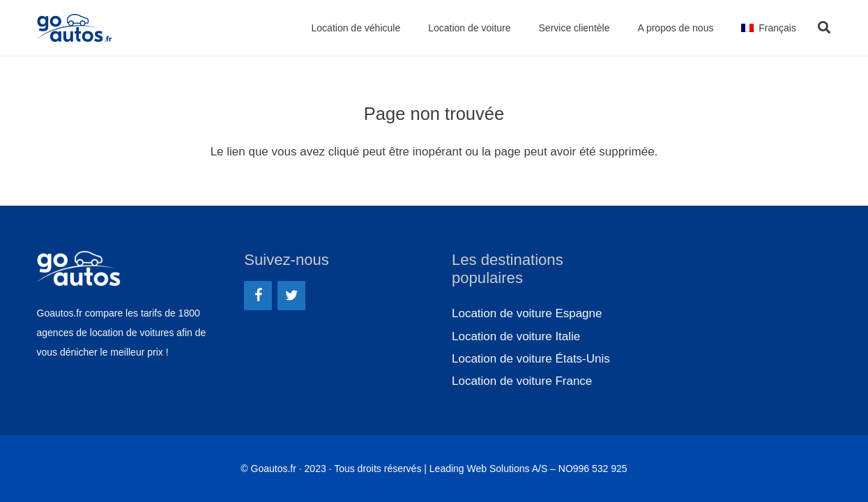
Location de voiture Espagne (527, 313)
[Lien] (77, 28)
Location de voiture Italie (516, 336)
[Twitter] (291, 296)
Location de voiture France (522, 381)
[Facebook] (258, 296)
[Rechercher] (824, 28)
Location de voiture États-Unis (531, 359)
